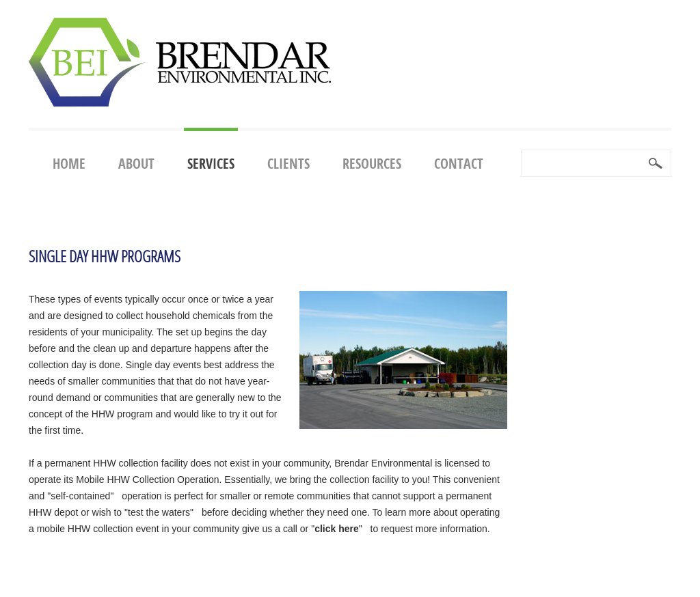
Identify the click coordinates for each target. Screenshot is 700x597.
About (136, 164)
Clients (288, 164)
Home (69, 164)
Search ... (522, 151)
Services (211, 164)
